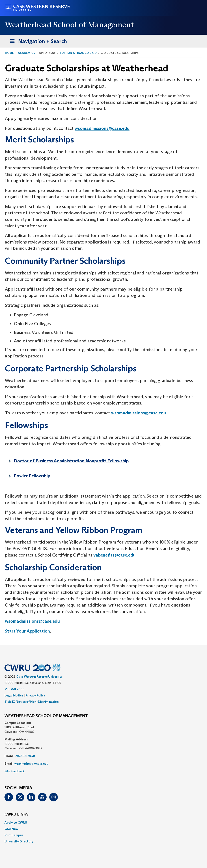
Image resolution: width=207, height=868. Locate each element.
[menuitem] (103, 822)
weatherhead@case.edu (31, 764)
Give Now (11, 829)
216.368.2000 (14, 689)
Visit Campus (14, 835)
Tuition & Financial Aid (78, 53)
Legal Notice (14, 695)
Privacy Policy (35, 695)
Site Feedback (15, 771)
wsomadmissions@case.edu (102, 128)
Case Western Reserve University (39, 677)
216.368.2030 (25, 756)
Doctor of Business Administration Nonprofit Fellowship (71, 461)
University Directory (19, 841)
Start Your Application (27, 631)
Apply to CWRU (16, 822)
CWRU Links (16, 814)
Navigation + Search (37, 42)
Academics (26, 53)
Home (9, 53)
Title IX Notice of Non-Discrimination (32, 702)
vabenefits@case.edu (114, 555)
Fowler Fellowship (32, 476)
